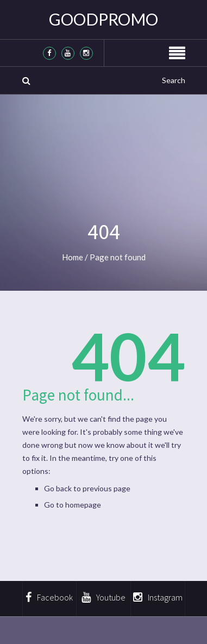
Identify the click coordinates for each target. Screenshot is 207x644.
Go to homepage (73, 505)
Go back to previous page (87, 488)
